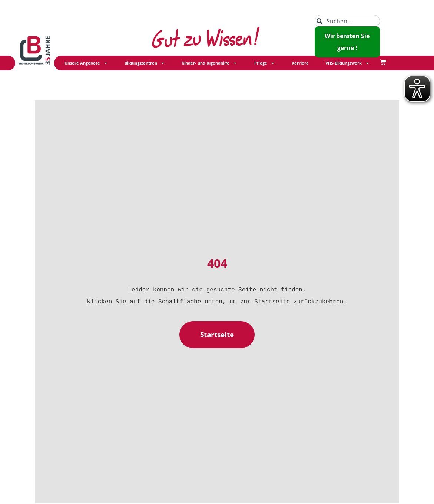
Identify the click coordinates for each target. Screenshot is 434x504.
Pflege (265, 63)
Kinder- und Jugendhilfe (209, 63)
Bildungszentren (145, 63)
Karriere (300, 63)
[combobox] (347, 21)
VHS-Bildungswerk (347, 63)
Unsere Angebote (86, 63)
